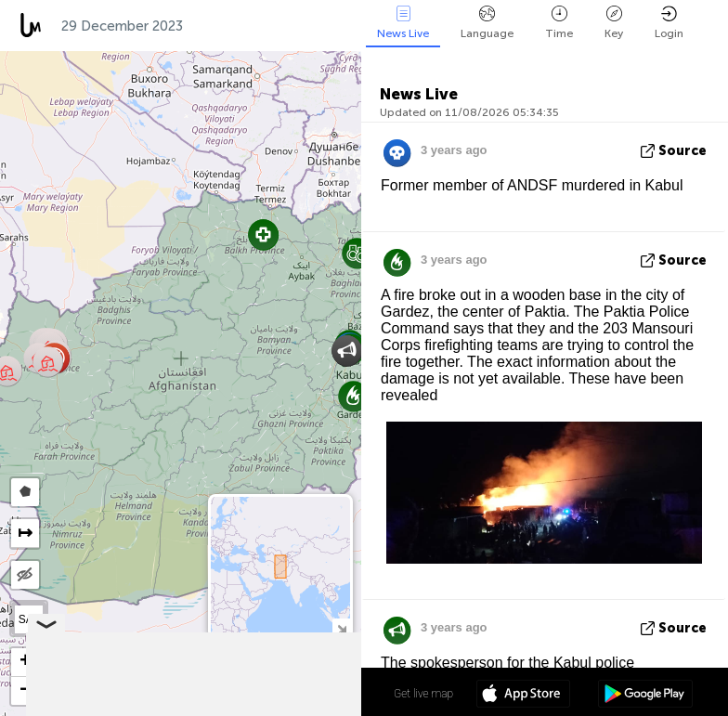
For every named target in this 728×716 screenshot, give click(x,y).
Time (559, 23)
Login (669, 23)
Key (614, 23)
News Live (403, 23)
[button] (357, 253)
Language (487, 23)
